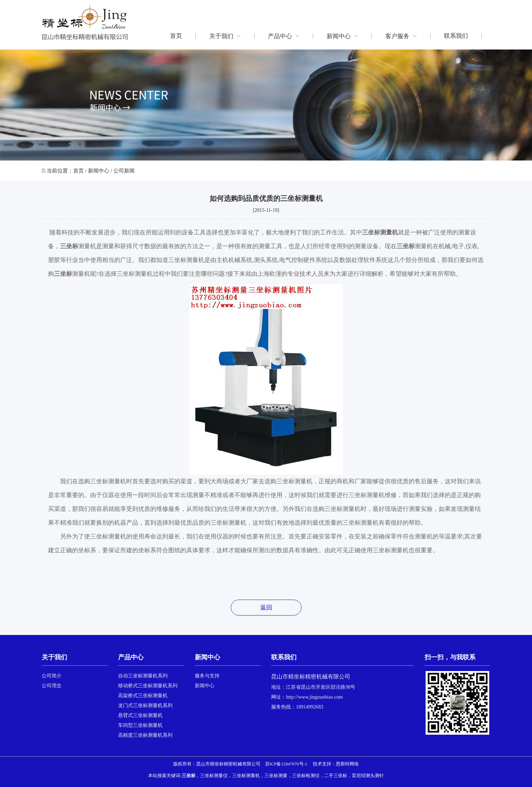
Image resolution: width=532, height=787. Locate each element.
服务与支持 (207, 676)
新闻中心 (342, 36)
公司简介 (52, 676)
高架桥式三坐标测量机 (143, 696)
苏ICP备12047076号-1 (286, 764)
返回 (266, 608)
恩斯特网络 (347, 764)
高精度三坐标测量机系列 (145, 735)
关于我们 (225, 36)
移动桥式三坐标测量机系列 (148, 686)
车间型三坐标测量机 (140, 725)
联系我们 (456, 36)
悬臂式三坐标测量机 (140, 715)
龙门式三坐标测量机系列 (145, 706)
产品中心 (284, 36)
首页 (176, 36)
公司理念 (52, 686)
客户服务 (401, 36)
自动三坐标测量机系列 (143, 676)
